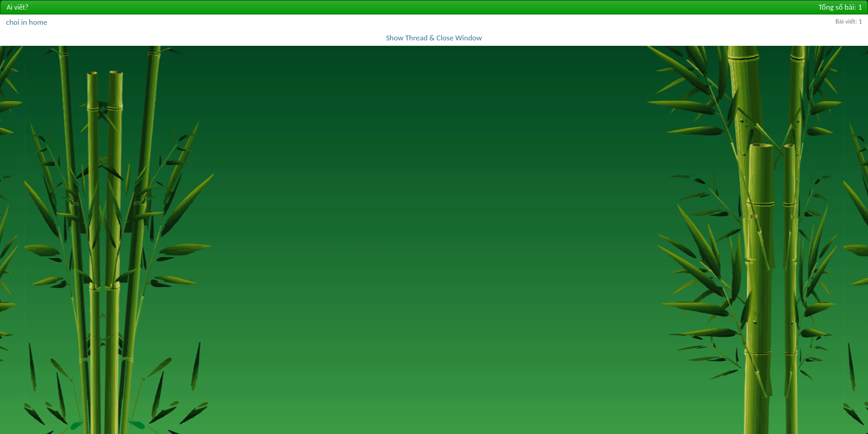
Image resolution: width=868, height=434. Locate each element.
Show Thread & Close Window (434, 38)
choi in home (27, 22)
